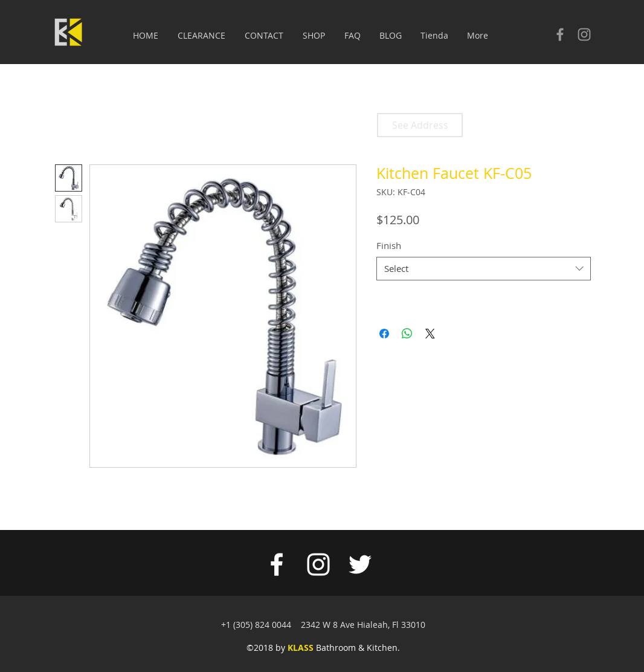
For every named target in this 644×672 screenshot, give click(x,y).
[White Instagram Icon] (318, 564)
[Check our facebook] (560, 34)
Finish (389, 245)
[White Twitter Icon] (360, 564)
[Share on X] (430, 334)
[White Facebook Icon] (277, 564)
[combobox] (484, 269)
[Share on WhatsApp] (407, 334)
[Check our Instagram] (584, 34)
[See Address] (420, 125)
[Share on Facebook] (384, 334)
